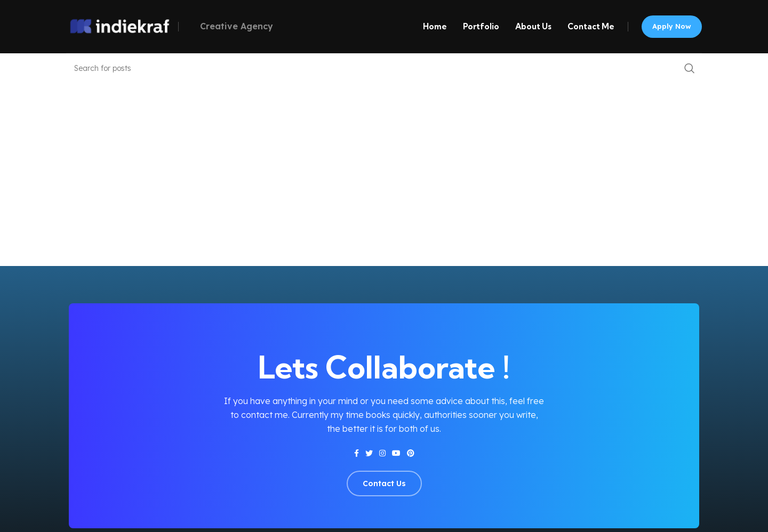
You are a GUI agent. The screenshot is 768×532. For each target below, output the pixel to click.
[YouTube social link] (396, 453)
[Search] (384, 68)
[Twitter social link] (369, 453)
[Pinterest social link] (411, 453)
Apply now (672, 26)
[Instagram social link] (382, 453)
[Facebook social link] (357, 453)
